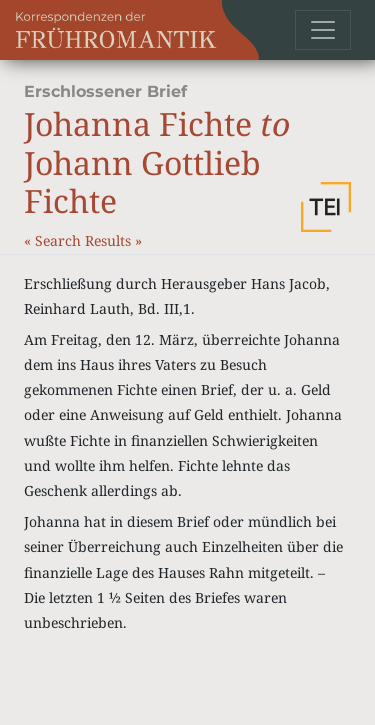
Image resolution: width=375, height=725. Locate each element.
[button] (326, 207)
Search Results (85, 240)
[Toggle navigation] (323, 30)
